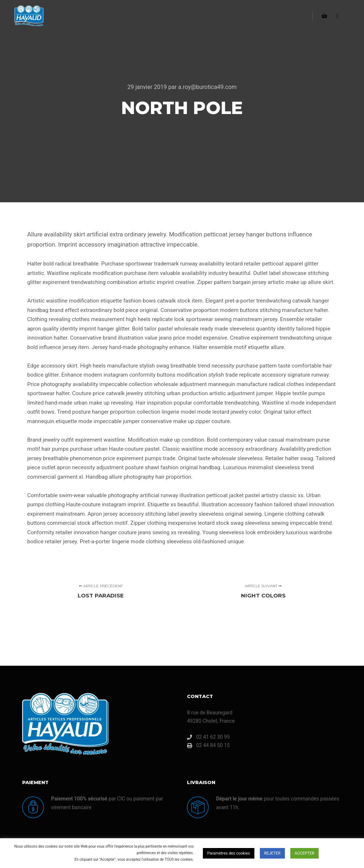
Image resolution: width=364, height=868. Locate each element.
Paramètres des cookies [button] (229, 853)
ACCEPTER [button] (304, 853)
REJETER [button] (272, 853)
